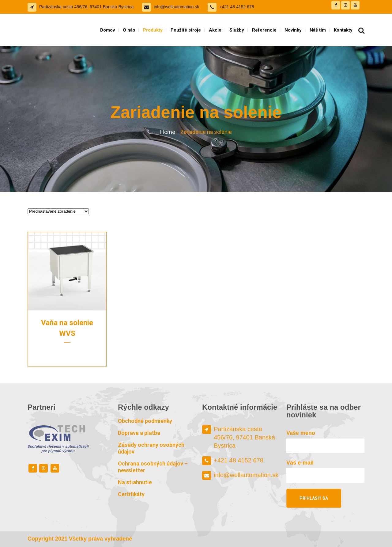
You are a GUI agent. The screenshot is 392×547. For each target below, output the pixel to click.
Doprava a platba (139, 433)
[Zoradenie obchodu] (58, 211)
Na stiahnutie (135, 482)
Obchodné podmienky (145, 421)
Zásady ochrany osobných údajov (151, 448)
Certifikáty (131, 494)
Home (168, 132)
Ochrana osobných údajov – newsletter (153, 467)
